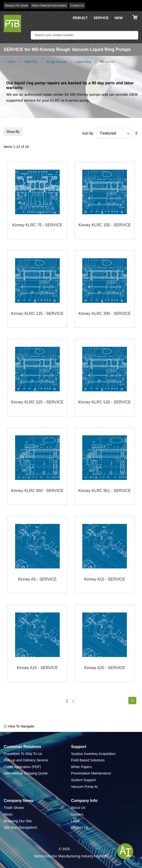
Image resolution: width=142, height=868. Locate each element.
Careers (77, 814)
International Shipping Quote (26, 773)
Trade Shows (14, 808)
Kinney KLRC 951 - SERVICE (105, 491)
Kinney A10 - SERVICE (105, 579)
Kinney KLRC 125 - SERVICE (37, 314)
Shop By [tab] (13, 132)
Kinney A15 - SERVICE (37, 668)
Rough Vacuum (57, 62)
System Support (84, 780)
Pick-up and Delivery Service (26, 760)
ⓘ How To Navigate (19, 726)
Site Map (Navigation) (20, 827)
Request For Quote (17, 5)
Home (11, 62)
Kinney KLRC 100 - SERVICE (105, 225)
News (8, 814)
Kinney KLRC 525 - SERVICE (37, 402)
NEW (119, 18)
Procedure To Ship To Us (23, 754)
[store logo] (12, 23)
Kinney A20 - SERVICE (105, 668)
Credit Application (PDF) (22, 767)
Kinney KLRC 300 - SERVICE (105, 314)
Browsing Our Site (18, 821)
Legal (75, 821)
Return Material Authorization (49, 5)
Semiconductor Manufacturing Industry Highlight (71, 856)
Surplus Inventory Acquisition (93, 754)
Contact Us (77, 5)
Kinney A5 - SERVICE (37, 579)
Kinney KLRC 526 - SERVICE (105, 402)
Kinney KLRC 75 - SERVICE (37, 225)
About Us (78, 808)
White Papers (82, 767)
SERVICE (101, 18)
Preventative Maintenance (91, 773)
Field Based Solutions (88, 760)
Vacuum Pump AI (84, 787)
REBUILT (80, 18)
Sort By (88, 133)
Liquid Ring (83, 62)
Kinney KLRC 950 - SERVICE (37, 491)
